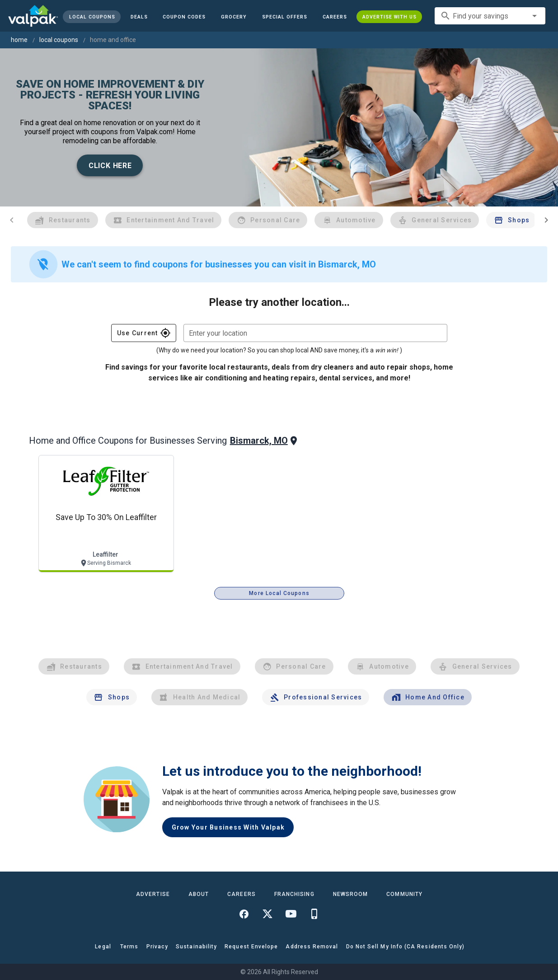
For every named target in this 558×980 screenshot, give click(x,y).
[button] (285, 17)
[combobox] (490, 16)
